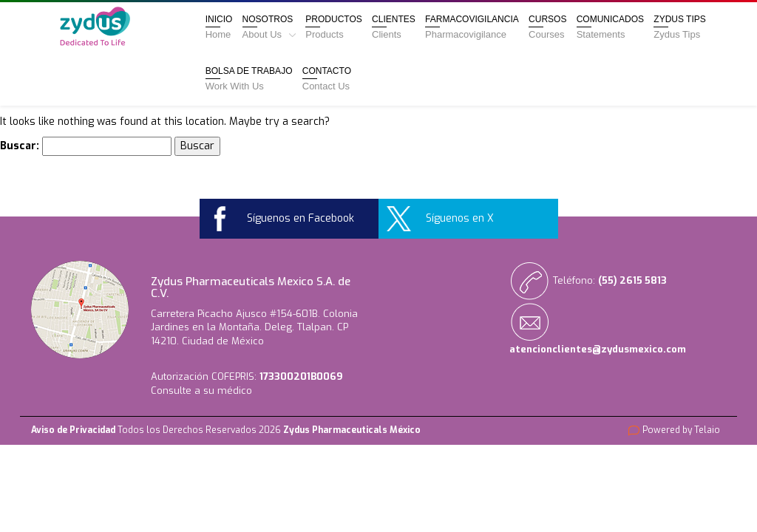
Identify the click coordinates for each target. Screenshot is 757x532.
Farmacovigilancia (472, 27)
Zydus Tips (679, 27)
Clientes (394, 27)
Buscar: (20, 146)
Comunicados (610, 27)
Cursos (547, 27)
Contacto (327, 79)
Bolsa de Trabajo (249, 79)
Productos (333, 27)
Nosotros (269, 27)
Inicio (219, 27)
